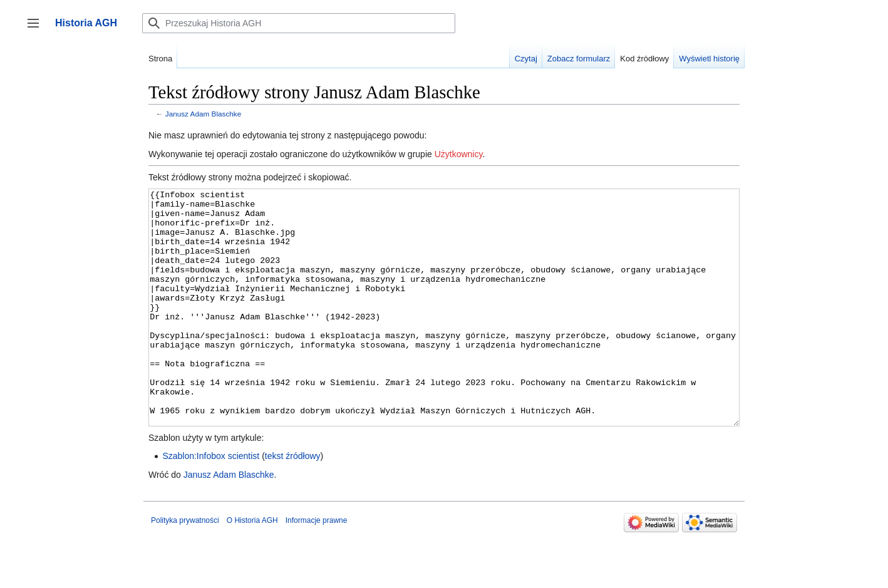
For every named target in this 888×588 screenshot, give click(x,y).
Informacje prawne (317, 567)
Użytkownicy (459, 154)
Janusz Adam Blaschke (203, 114)
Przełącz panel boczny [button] (37, 29)
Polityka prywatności (185, 567)
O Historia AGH (252, 567)
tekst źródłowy (293, 503)
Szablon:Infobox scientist (211, 503)
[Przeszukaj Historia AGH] (299, 23)
